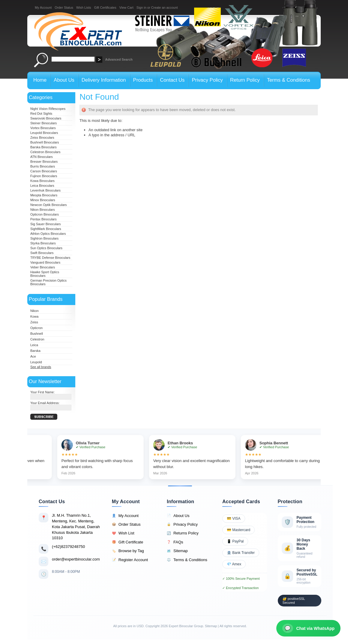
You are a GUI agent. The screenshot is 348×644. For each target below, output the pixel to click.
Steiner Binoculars (43, 123)
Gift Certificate (127, 542)
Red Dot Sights (41, 113)
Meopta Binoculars (44, 195)
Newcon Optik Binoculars (49, 205)
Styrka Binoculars (43, 243)
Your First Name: (42, 392)
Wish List (123, 533)
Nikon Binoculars (43, 210)
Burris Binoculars (43, 166)
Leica (34, 345)
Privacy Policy (182, 525)
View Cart (126, 8)
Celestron (37, 339)
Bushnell (37, 334)
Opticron (36, 328)
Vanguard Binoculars (45, 262)
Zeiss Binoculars (42, 138)
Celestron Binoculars (45, 152)
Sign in (141, 8)
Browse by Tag (128, 551)
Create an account (165, 8)
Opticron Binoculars (45, 214)
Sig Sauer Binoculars (46, 224)
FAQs (175, 542)
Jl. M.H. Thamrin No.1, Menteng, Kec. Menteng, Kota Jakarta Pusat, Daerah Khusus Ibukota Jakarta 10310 (76, 527)
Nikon (34, 311)
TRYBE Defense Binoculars (50, 258)
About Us (178, 516)
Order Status (64, 8)
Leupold (36, 362)
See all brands (41, 367)
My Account (43, 8)
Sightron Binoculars (44, 238)
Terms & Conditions (187, 560)
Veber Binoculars (43, 267)
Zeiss (34, 322)
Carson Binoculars (44, 171)
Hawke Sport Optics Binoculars (45, 274)
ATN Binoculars (42, 157)
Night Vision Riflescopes (48, 109)
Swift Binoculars (42, 253)
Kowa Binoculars (42, 181)
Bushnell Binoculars (45, 142)
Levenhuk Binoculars (45, 190)
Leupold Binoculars (44, 133)
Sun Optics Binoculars (46, 248)
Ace (33, 356)
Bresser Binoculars (44, 162)
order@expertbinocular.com (76, 559)
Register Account (130, 560)
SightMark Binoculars (46, 229)
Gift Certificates (105, 8)
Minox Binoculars (43, 200)
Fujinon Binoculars (44, 176)
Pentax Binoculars (43, 219)
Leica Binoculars (42, 186)
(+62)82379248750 (68, 547)
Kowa (34, 316)
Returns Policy (183, 533)
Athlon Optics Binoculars (48, 234)
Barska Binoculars (43, 147)
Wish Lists (84, 8)
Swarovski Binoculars (46, 118)
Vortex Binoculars (43, 128)
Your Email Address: (45, 403)
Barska (35, 351)
